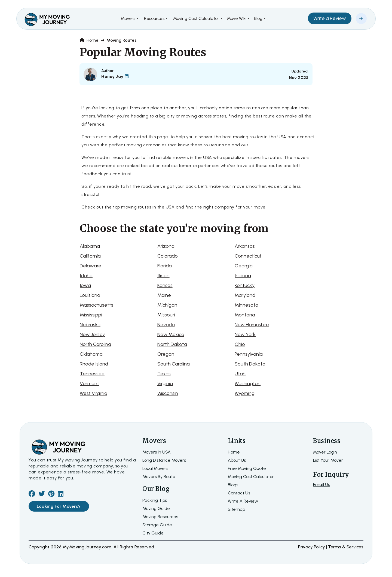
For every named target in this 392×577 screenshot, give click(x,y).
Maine (164, 295)
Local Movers (155, 468)
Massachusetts (97, 305)
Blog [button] (258, 18)
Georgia (244, 266)
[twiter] (42, 495)
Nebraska (90, 325)
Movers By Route (159, 477)
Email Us (322, 484)
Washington (248, 383)
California (90, 256)
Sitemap (236, 509)
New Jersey (92, 334)
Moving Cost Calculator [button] (196, 18)
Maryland (245, 295)
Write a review (243, 501)
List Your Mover (328, 460)
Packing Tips (155, 500)
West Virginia (94, 393)
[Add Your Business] (361, 19)
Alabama (90, 246)
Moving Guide (156, 508)
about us (237, 460)
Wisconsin (168, 393)
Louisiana (90, 295)
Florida (165, 266)
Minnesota (246, 305)
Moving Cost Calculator (251, 477)
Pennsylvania (249, 354)
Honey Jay (115, 76)
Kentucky (245, 285)
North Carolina (95, 344)
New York (245, 334)
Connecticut (248, 256)
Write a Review (330, 18)
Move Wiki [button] (237, 18)
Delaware (91, 266)
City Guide (153, 533)
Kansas (165, 285)
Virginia (165, 383)
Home (89, 40)
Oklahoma (91, 354)
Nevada (166, 325)
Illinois (163, 276)
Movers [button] (128, 18)
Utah (240, 374)
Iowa (85, 285)
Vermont (89, 383)
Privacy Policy (312, 547)
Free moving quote (247, 468)
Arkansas (245, 246)
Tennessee (92, 374)
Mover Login (325, 452)
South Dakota (250, 364)
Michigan (167, 305)
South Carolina (174, 364)
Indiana (243, 276)
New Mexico (171, 334)
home (234, 452)
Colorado (168, 256)
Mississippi (91, 315)
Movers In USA (157, 452)
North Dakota (172, 344)
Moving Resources (160, 517)
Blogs (233, 485)
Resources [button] (154, 18)
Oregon (166, 354)
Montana (245, 315)
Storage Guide (157, 525)
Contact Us (239, 493)
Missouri (166, 315)
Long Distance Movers (164, 460)
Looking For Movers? (59, 506)
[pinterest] (51, 495)
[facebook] (32, 495)
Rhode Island (94, 364)
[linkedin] (61, 495)
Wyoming (245, 393)
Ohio (240, 344)
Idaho (86, 276)
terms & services (346, 547)
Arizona (166, 246)
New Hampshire (252, 325)
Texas (164, 374)
